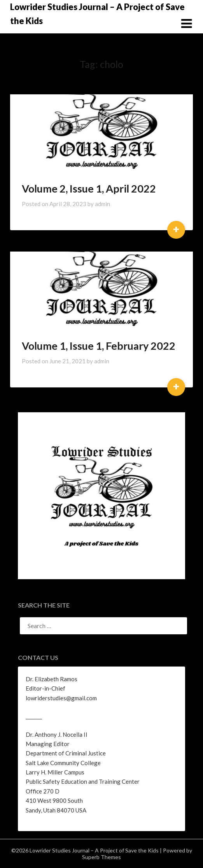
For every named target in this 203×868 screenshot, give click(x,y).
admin (102, 204)
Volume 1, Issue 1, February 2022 (99, 346)
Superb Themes (101, 857)
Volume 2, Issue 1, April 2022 (89, 188)
